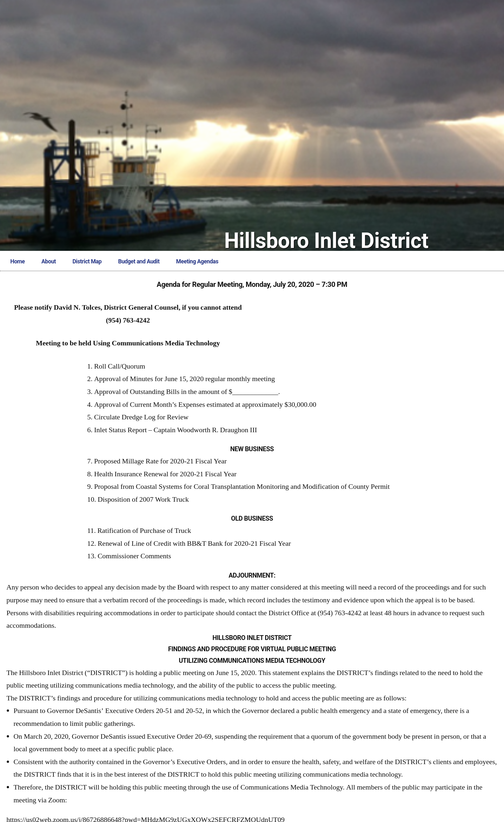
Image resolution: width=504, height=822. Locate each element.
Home (18, 261)
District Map (87, 261)
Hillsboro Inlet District (326, 241)
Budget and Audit (139, 261)
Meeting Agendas (197, 261)
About (49, 261)
